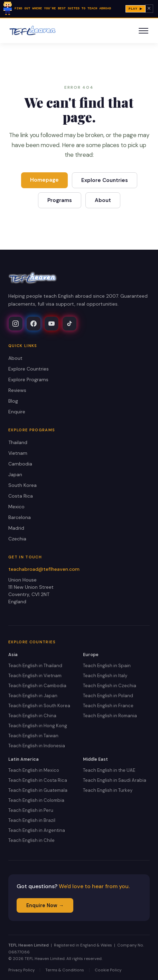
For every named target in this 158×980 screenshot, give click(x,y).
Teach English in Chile (31, 840)
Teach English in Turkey (108, 790)
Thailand (18, 442)
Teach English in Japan (33, 696)
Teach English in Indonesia (37, 746)
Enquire (17, 412)
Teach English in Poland (108, 696)
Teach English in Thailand (35, 666)
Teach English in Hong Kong (38, 726)
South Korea (22, 485)
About (103, 200)
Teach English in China (32, 716)
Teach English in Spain (107, 666)
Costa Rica (21, 496)
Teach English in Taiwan (33, 736)
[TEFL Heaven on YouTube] (52, 324)
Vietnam (18, 453)
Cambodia (20, 464)
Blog (13, 401)
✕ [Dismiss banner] (149, 9)
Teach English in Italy (105, 676)
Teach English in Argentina (37, 830)
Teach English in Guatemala (38, 790)
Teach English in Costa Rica (38, 780)
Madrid (16, 528)
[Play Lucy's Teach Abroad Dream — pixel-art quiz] (79, 9)
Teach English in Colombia (36, 800)
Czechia (17, 539)
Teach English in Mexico (34, 770)
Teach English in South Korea (39, 706)
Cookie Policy (108, 970)
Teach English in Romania (110, 716)
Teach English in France (108, 706)
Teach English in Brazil (32, 820)
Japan (15, 474)
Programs (60, 200)
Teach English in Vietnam (35, 676)
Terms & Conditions (65, 970)
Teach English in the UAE (109, 770)
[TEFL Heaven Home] (33, 31)
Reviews (17, 390)
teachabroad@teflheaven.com (44, 569)
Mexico (16, 507)
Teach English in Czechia (110, 686)
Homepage (44, 180)
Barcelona (20, 517)
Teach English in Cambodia (37, 686)
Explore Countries (105, 180)
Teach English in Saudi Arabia (115, 780)
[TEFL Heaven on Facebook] (34, 324)
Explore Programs (28, 379)
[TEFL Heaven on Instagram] (16, 324)
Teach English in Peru (31, 810)
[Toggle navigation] (143, 31)
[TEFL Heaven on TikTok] (69, 324)
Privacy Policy (21, 970)
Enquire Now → (45, 905)
